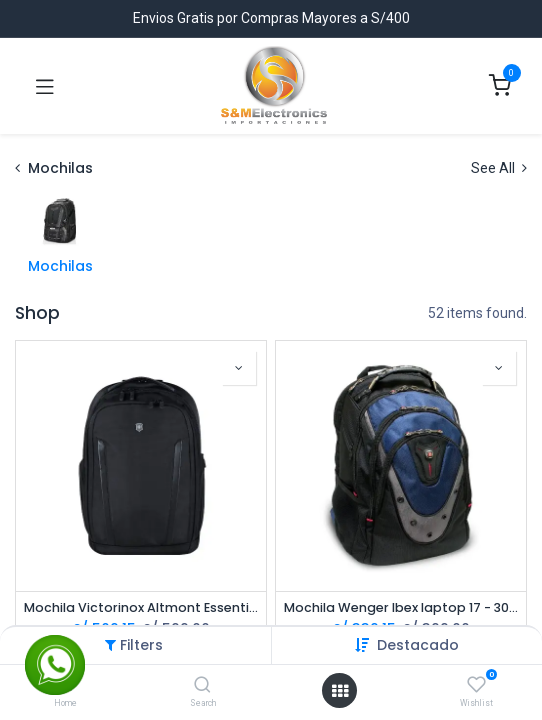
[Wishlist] (476, 685)
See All (499, 168)
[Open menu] (340, 691)
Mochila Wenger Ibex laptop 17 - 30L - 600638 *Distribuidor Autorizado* (401, 607)
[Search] (202, 686)
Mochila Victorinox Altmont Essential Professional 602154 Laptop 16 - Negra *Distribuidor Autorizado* (141, 607)
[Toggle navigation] (45, 86)
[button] (418, 645)
